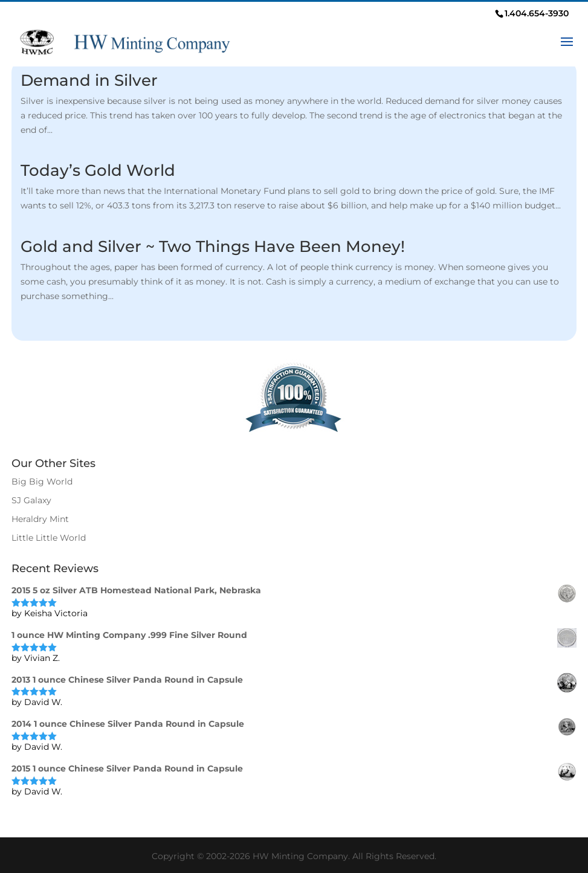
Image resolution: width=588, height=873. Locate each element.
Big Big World (42, 482)
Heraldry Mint (40, 519)
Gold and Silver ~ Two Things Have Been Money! (213, 246)
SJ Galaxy (31, 500)
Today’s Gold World (98, 170)
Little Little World (49, 538)
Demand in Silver (89, 80)
